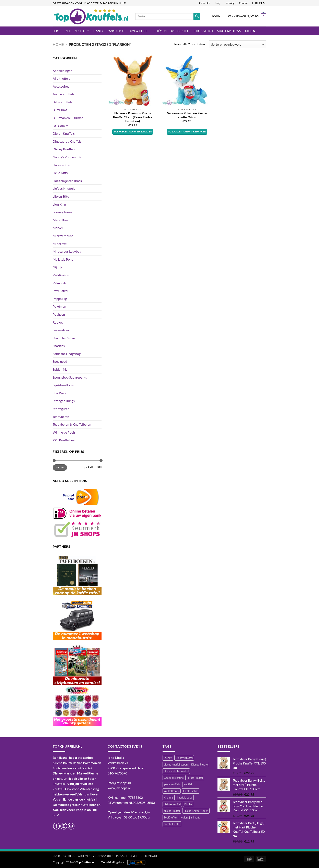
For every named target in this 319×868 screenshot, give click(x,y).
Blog (217, 3)
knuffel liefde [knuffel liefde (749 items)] (191, 791)
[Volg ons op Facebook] (253, 3)
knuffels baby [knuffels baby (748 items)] (185, 798)
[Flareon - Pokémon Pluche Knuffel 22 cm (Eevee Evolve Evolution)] (133, 81)
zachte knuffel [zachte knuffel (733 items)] (172, 824)
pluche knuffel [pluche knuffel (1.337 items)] (172, 811)
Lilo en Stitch (62, 196)
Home (57, 31)
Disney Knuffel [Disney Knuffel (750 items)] (184, 758)
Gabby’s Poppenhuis (67, 157)
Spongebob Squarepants (70, 377)
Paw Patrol (60, 291)
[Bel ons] (264, 3)
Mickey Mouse (63, 236)
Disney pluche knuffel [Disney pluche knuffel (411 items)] (176, 771)
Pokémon (160, 31)
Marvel (58, 228)
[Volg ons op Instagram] (257, 3)
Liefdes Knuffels (64, 188)
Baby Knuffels (62, 102)
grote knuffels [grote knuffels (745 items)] (172, 784)
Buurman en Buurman (68, 118)
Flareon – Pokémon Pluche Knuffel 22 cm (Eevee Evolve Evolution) (133, 117)
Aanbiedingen (62, 71)
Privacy (122, 856)
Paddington (61, 275)
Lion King (59, 204)
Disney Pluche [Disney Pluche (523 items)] (199, 764)
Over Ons (205, 3)
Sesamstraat (61, 330)
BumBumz (60, 110)
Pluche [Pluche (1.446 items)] (188, 804)
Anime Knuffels (63, 94)
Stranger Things (64, 401)
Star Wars (60, 393)
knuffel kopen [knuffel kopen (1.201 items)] (172, 791)
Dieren (250, 31)
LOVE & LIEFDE (138, 31)
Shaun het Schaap (65, 338)
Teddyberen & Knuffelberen (72, 424)
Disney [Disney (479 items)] (168, 758)
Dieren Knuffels (64, 133)
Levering (229, 3)
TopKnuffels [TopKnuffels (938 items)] (171, 817)
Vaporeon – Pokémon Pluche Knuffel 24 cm (187, 115)
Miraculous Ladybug (67, 251)
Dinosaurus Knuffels (67, 141)
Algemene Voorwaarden (96, 856)
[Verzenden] (197, 17)
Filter (60, 467)
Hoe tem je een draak (67, 181)
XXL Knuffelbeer (64, 440)
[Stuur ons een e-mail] (260, 3)
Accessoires (61, 86)
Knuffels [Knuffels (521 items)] (169, 798)
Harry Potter (62, 165)
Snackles (59, 346)
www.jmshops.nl (119, 788)
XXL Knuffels (181, 31)
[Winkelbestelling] (238, 44)
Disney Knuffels (64, 149)
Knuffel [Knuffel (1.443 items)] (188, 784)
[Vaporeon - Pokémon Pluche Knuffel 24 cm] (187, 81)
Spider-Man (61, 369)
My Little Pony (63, 259)
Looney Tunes (62, 212)
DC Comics (61, 126)
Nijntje (57, 267)
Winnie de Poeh (64, 432)
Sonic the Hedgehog (67, 354)
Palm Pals (60, 283)
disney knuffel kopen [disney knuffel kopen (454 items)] (176, 764)
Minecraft (60, 244)
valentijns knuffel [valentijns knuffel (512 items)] (191, 817)
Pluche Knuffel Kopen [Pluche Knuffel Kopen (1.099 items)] (196, 811)
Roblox (58, 322)
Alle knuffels (77, 31)
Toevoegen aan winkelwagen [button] (133, 132)
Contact (244, 3)
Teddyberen (61, 417)
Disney (98, 31)
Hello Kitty (60, 173)
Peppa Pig (60, 299)
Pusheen (59, 314)
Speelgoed (60, 361)
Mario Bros (116, 31)
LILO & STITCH (204, 31)
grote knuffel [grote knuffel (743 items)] (195, 778)
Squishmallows (229, 31)
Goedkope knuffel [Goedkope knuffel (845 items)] (174, 778)
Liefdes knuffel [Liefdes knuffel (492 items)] (172, 804)
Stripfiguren (61, 409)
